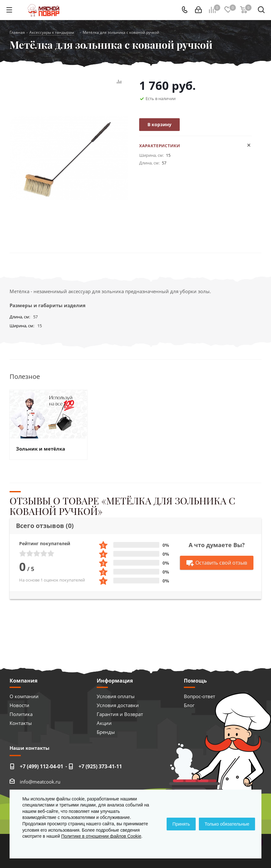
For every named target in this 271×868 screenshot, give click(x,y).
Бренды (106, 732)
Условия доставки (118, 705)
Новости (19, 705)
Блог (189, 705)
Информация (115, 681)
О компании (24, 696)
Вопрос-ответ (199, 696)
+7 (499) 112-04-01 (41, 766)
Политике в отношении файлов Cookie (101, 836)
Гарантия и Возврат (120, 714)
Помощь (195, 681)
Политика (21, 714)
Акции (104, 723)
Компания (23, 681)
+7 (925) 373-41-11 (100, 766)
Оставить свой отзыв (217, 563)
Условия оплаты (116, 696)
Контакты (21, 723)
